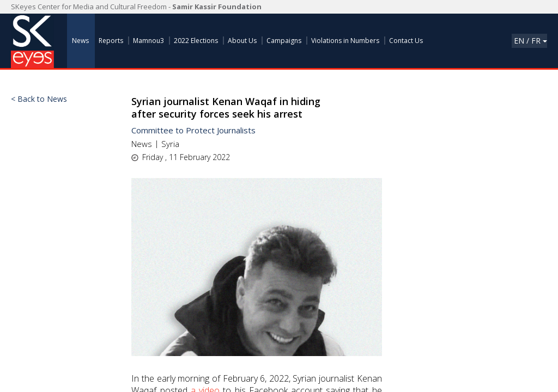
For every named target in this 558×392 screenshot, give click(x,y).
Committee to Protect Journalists (193, 130)
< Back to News (39, 99)
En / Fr (530, 41)
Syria (170, 144)
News (142, 144)
